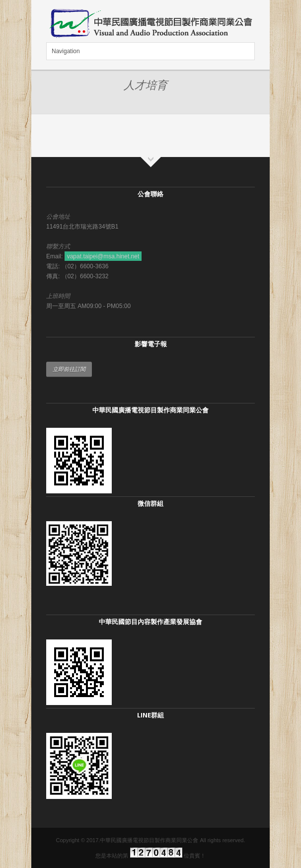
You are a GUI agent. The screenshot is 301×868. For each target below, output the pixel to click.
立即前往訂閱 (69, 369)
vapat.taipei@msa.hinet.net (103, 256)
